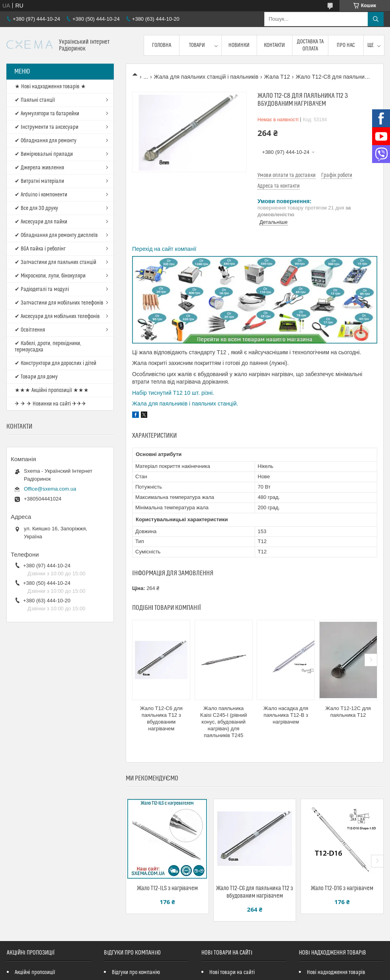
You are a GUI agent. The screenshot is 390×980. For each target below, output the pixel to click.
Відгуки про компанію (136, 972)
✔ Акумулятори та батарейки (47, 114)
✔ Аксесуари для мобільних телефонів (57, 316)
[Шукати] (376, 19)
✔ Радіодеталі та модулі (42, 289)
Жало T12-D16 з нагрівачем (342, 888)
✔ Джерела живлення (39, 168)
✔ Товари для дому (36, 377)
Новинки (239, 45)
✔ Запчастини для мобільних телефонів (59, 303)
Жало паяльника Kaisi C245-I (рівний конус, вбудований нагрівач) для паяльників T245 (223, 722)
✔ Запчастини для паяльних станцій (56, 262)
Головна (162, 45)
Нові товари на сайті (232, 972)
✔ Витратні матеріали (39, 181)
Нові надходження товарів (336, 972)
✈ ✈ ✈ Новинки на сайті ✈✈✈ (51, 404)
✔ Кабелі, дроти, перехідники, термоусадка (48, 347)
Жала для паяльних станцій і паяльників (206, 77)
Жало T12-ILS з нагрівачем (167, 888)
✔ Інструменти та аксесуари (47, 127)
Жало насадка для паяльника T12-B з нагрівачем (286, 715)
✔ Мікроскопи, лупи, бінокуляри (50, 276)
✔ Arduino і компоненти (41, 195)
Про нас (346, 45)
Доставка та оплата (310, 45)
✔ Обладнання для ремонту (46, 141)
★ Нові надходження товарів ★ (50, 87)
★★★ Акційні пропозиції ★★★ (52, 390)
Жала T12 (277, 77)
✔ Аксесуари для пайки (41, 222)
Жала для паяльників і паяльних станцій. (185, 404)
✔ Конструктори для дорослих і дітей (56, 363)
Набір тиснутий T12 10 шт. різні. (173, 393)
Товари (197, 45)
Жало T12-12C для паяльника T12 (348, 712)
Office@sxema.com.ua (50, 489)
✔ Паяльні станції (35, 100)
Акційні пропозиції (35, 972)
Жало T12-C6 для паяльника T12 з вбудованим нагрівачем (161, 718)
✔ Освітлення (30, 330)
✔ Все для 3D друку (36, 208)
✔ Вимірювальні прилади (44, 154)
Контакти (274, 45)
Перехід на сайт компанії (164, 249)
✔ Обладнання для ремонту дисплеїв (56, 235)
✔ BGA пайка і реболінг (40, 249)
